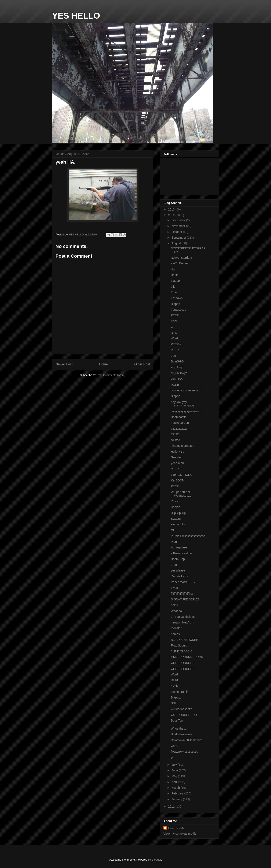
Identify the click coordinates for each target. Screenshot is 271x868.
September (179, 238)
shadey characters (183, 446)
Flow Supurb (179, 645)
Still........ (177, 703)
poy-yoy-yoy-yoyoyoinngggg (182, 404)
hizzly (175, 686)
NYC (174, 333)
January (177, 799)
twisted (176, 440)
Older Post (142, 364)
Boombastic (179, 417)
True (174, 292)
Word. (175, 338)
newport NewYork (182, 622)
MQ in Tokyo (179, 373)
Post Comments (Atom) (111, 375)
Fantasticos (178, 310)
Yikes (174, 501)
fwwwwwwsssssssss (184, 752)
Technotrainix (180, 692)
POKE (175, 385)
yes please (178, 570)
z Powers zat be (181, 553)
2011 (172, 806)
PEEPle (176, 344)
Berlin (175, 275)
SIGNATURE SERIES (185, 599)
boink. (175, 605)
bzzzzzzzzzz (179, 429)
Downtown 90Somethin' (186, 740)
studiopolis (178, 524)
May (175, 776)
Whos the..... (179, 729)
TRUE (175, 434)
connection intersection (186, 390)
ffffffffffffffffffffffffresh (183, 594)
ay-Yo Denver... (181, 263)
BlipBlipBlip (178, 513)
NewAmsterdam (181, 258)
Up (173, 269)
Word (174, 674)
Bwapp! (176, 519)
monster (176, 628)
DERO (175, 680)
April (175, 782)
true (173, 356)
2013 (172, 209)
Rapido (176, 507)
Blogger (156, 860)
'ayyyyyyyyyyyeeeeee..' (186, 411)
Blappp (176, 304)
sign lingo (177, 367)
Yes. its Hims (179, 576)
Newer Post (64, 364)
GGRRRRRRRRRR (184, 715)
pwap (174, 588)
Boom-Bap (178, 559)
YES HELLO (76, 16)
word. (174, 746)
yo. (173, 757)
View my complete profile (180, 834)
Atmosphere (179, 547)
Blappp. (176, 697)
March (176, 788)
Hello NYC (178, 452)
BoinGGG (177, 361)
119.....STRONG (182, 475)
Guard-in (177, 457)
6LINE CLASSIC (182, 651)
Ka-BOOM (178, 480)
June (175, 770)
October (177, 232)
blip (173, 287)
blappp (175, 281)
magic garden (180, 423)
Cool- (174, 321)
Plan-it (175, 542)
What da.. (177, 611)
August (176, 243)
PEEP (175, 315)
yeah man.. (178, 463)
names (175, 634)
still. (173, 530)
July (175, 765)
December (179, 220)
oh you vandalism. (183, 617)
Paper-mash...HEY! (184, 582)
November (179, 226)
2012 (172, 215)
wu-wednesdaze (182, 709)
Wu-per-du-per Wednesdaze (181, 494)
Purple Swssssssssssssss (188, 536)
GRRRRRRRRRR (183, 663)
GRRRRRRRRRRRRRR (187, 657)
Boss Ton (177, 720)
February (178, 793)
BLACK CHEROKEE (184, 640)
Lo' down (177, 298)
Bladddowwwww (182, 734)
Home (104, 364)
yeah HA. (177, 379)
